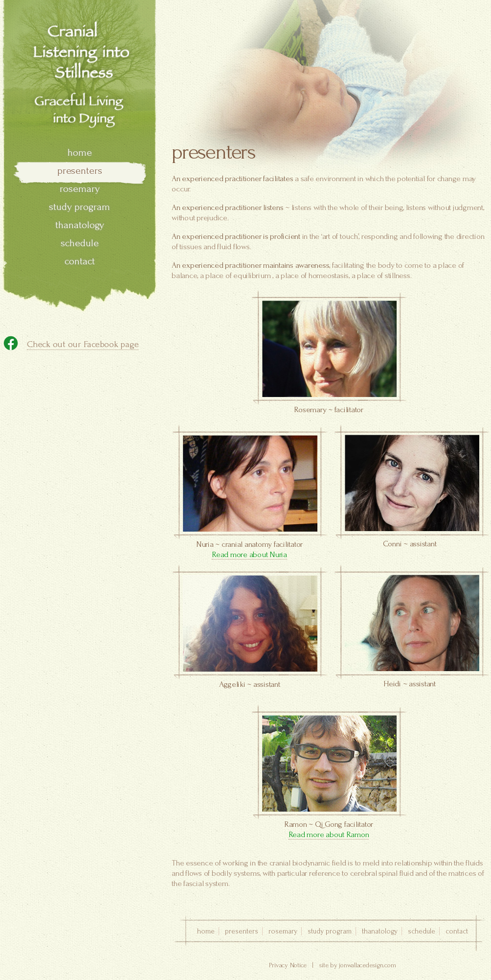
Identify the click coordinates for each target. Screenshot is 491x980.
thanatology (80, 225)
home (80, 152)
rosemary (80, 189)
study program (79, 207)
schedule (80, 243)
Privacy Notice (288, 965)
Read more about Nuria (249, 554)
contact (80, 261)
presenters (80, 171)
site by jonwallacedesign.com (357, 965)
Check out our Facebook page (83, 344)
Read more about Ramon (329, 834)
